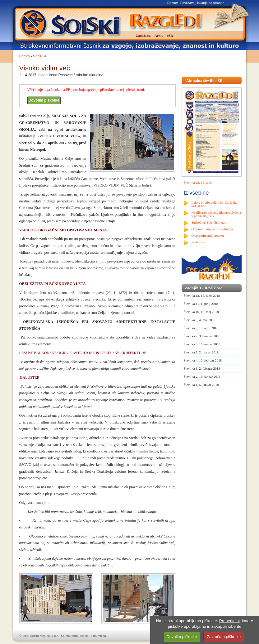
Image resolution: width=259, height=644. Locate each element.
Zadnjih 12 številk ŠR (203, 288)
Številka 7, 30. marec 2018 (202, 336)
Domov (173, 3)
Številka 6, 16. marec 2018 (202, 344)
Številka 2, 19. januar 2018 (202, 376)
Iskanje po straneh (211, 3)
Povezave (187, 3)
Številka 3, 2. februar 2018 (202, 368)
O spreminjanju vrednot (208, 235)
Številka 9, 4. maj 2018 (200, 320)
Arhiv (159, 36)
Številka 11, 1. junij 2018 (201, 304)
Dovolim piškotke (44, 100)
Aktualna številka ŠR (205, 80)
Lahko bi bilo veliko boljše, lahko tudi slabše (215, 204)
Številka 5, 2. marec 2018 (201, 352)
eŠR (39, 56)
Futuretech (99, 636)
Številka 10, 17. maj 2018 (201, 312)
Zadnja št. (143, 36)
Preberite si (229, 621)
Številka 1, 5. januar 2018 (201, 385)
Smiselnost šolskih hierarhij (210, 222)
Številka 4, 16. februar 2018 (203, 360)
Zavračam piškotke (224, 637)
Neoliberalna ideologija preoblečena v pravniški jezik (216, 214)
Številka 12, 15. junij (198, 182)
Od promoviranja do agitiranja (212, 229)
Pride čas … (200, 242)
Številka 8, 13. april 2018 (201, 328)
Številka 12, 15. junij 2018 (202, 296)
